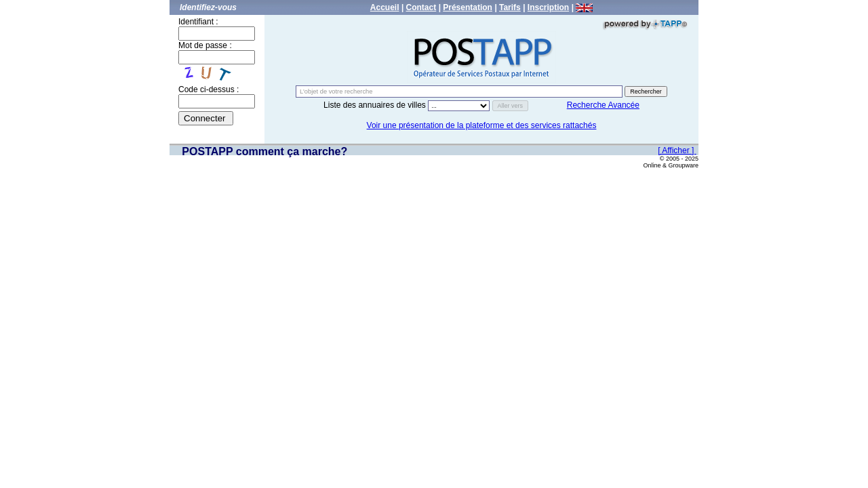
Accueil (385, 7)
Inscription (548, 7)
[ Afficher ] (677, 150)
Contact (421, 7)
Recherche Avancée (603, 105)
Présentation (468, 7)
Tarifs (510, 7)
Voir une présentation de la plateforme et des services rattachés (482, 125)
